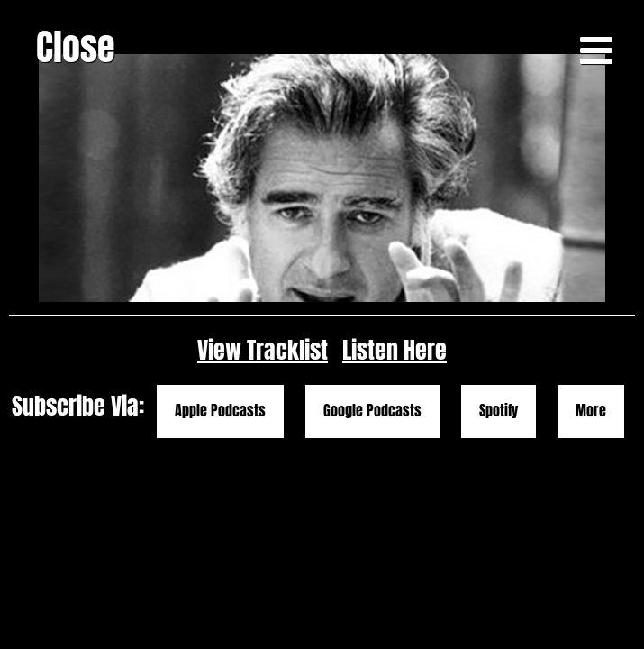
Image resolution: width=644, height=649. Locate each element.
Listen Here (395, 425)
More (591, 486)
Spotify (499, 486)
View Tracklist (263, 425)
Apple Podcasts (220, 486)
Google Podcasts (372, 486)
